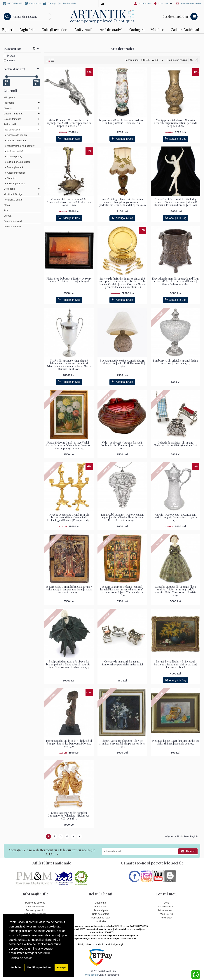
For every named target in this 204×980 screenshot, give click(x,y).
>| (80, 836)
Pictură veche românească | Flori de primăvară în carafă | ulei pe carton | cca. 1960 (122, 744)
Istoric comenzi (166, 910)
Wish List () (166, 914)
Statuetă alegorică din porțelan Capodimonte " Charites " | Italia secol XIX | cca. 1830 (69, 816)
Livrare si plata (101, 910)
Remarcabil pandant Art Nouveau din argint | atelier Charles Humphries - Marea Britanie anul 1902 (122, 517)
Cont (166, 903)
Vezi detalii (152, 37)
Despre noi (101, 903)
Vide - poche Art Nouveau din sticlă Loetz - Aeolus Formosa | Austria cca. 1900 (122, 445)
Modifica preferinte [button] (39, 967)
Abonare (188, 852)
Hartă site (101, 921)
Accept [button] (61, 967)
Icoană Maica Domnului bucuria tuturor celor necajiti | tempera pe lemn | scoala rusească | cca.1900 (69, 590)
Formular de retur (101, 918)
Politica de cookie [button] (21, 958)
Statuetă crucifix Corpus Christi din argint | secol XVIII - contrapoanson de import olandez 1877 (69, 123)
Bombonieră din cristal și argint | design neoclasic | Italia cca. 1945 (175, 362)
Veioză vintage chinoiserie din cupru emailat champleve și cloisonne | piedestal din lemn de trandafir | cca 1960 (122, 202)
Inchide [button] (16, 967)
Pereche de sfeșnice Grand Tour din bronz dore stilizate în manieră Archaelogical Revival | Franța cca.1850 (69, 517)
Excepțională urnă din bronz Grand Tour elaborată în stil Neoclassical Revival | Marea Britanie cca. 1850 (176, 281)
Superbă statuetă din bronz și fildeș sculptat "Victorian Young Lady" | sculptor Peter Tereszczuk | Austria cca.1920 (175, 591)
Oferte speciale (166, 906)
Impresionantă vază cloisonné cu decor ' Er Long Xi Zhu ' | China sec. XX (122, 122)
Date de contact (101, 914)
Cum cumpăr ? (101, 906)
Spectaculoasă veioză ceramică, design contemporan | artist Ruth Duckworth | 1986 (122, 363)
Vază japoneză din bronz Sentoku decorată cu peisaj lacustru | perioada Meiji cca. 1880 (176, 123)
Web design (91, 975)
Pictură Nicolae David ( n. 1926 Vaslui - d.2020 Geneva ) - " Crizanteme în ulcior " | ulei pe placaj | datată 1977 (69, 445)
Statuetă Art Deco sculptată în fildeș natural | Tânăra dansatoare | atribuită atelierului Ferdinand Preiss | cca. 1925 (176, 202)
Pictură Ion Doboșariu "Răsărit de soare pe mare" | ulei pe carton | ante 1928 (69, 280)
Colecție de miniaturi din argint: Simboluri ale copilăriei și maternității (175, 444)
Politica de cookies (35, 903)
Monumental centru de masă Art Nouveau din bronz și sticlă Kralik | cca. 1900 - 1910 (69, 202)
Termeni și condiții (35, 910)
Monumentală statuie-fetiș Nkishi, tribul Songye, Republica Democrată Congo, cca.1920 (69, 744)
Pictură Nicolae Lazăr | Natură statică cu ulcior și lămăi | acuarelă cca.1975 (175, 742)
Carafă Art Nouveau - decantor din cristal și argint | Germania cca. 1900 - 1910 (176, 517)
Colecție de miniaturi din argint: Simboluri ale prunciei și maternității (122, 663)
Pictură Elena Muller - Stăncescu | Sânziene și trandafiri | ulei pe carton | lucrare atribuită (175, 664)
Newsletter (166, 918)
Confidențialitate (35, 906)
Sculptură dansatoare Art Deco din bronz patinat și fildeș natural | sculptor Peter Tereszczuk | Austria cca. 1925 (69, 664)
